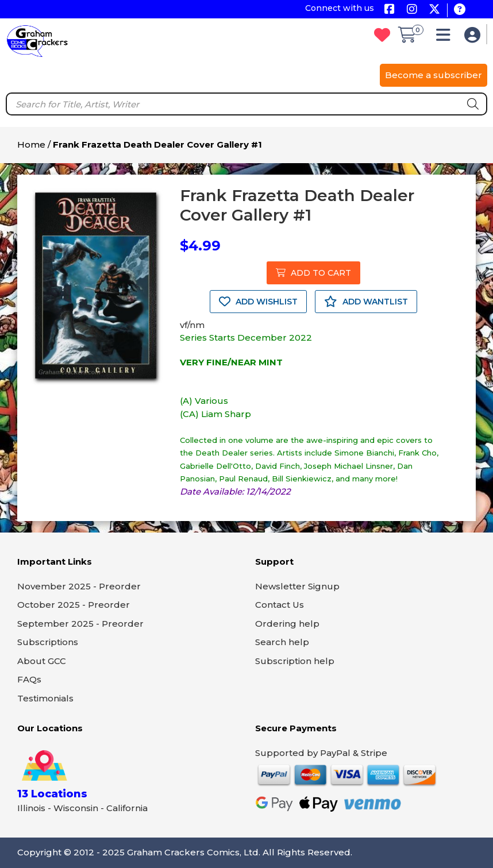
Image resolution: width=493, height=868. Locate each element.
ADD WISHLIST (258, 302)
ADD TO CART (313, 273)
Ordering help (287, 624)
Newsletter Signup (297, 586)
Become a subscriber (434, 75)
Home (31, 144)
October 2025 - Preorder (74, 605)
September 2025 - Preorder (80, 624)
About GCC (42, 661)
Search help (282, 642)
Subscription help (295, 661)
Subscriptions (48, 642)
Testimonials (45, 698)
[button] (446, 38)
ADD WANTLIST (366, 302)
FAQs (29, 679)
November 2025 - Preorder (79, 586)
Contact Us (280, 605)
